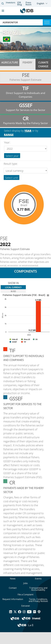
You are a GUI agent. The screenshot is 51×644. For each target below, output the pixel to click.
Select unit (12, 178)
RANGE (9, 135)
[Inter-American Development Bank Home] (27, 12)
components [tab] (25, 271)
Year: (7, 142)
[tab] (10, 64)
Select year (12, 156)
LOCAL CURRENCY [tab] (13, 287)
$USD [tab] (13, 291)
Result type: (11, 164)
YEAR (28, 131)
